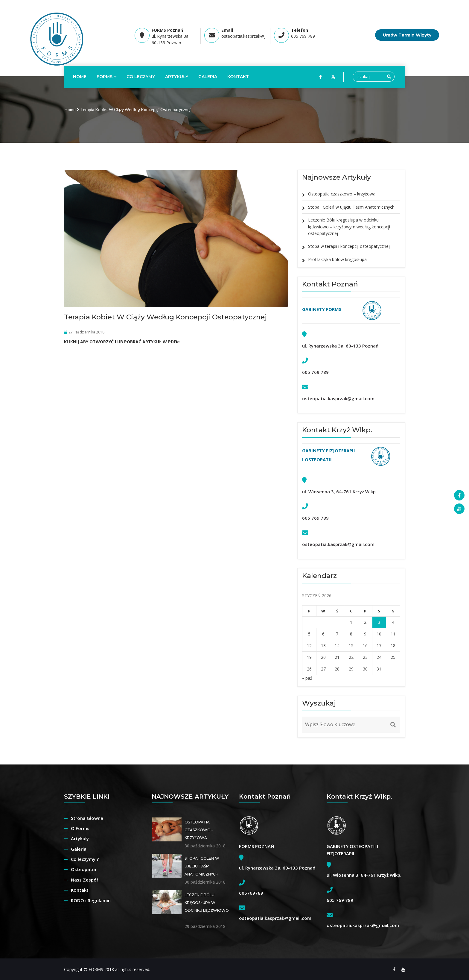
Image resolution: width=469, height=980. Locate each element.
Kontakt (80, 890)
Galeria (208, 77)
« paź (307, 678)
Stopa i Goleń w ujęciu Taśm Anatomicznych (351, 207)
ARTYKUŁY (177, 77)
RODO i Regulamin (91, 900)
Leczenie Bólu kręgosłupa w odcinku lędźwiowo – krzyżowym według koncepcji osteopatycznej (349, 227)
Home (80, 77)
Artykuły (80, 838)
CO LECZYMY (141, 77)
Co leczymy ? (85, 859)
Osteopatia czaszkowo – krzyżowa (342, 194)
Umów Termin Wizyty (407, 35)
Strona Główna (87, 818)
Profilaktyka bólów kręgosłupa (337, 259)
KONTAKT (238, 77)
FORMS (105, 77)
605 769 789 (303, 36)
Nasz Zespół (84, 880)
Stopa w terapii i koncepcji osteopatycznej (349, 246)
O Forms (80, 828)
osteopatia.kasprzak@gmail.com (253, 36)
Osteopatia (83, 869)
